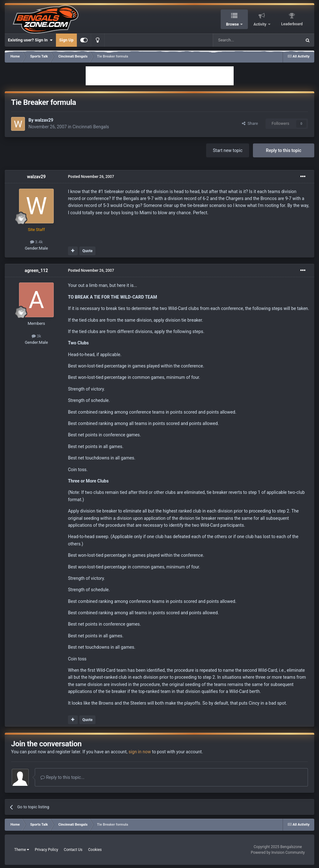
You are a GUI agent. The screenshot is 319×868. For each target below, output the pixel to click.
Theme (22, 850)
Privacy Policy (46, 850)
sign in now (140, 752)
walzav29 (44, 120)
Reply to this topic (284, 150)
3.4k (37, 242)
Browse (233, 24)
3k (36, 336)
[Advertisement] (160, 76)
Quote (87, 251)
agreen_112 (36, 270)
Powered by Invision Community (278, 853)
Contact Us (73, 850)
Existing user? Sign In (30, 40)
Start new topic (228, 150)
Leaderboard (292, 24)
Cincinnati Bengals (91, 127)
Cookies (95, 850)
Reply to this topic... (62, 777)
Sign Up (66, 40)
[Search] (242, 40)
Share (250, 123)
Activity (261, 24)
